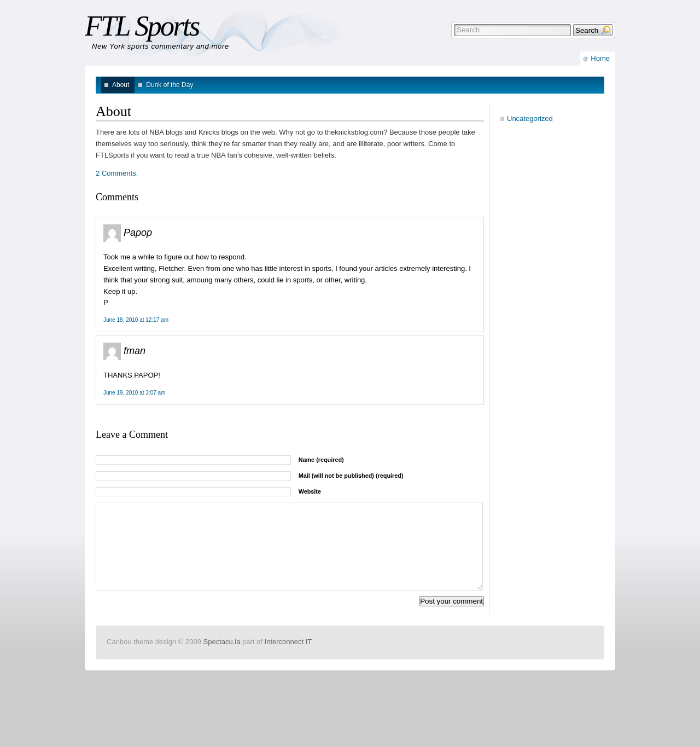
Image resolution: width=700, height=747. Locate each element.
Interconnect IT (288, 658)
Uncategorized (530, 118)
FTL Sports (142, 26)
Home (600, 58)
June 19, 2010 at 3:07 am (134, 393)
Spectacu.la (222, 658)
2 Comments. (117, 173)
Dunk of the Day (170, 85)
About (121, 85)
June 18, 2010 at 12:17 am (136, 320)
